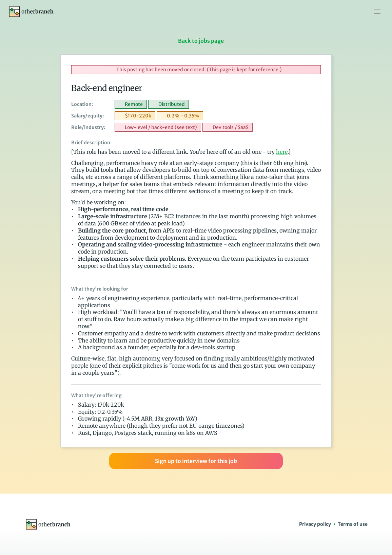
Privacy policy (315, 524)
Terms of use (353, 524)
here (282, 152)
